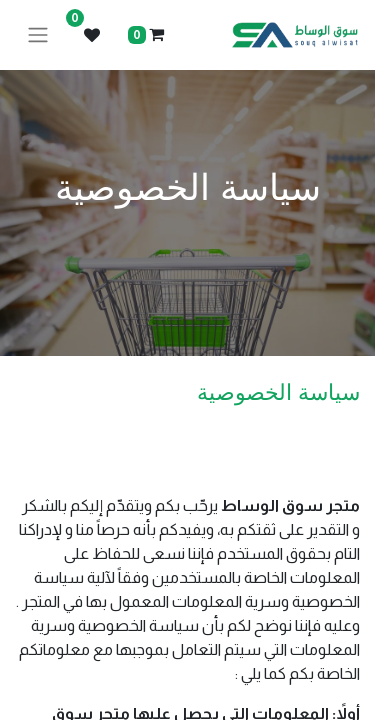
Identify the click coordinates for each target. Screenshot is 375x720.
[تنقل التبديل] (38, 35)
